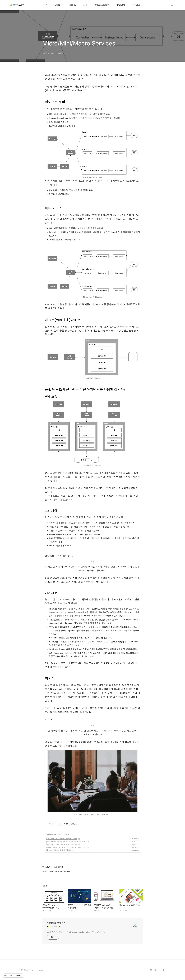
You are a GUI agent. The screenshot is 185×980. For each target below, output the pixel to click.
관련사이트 (153, 970)
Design (73, 5)
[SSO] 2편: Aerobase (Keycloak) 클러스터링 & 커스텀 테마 (66, 842)
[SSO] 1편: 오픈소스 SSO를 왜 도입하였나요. (62, 844)
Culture (58, 5)
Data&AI (121, 5)
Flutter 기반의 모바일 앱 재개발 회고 (59, 850)
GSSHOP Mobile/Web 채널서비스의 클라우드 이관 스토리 (66, 847)
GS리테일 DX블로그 (56, 923)
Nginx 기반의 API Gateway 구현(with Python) (62, 839)
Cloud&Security (102, 5)
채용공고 (136, 5)
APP (85, 5)
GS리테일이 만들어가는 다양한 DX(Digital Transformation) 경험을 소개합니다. (76, 932)
